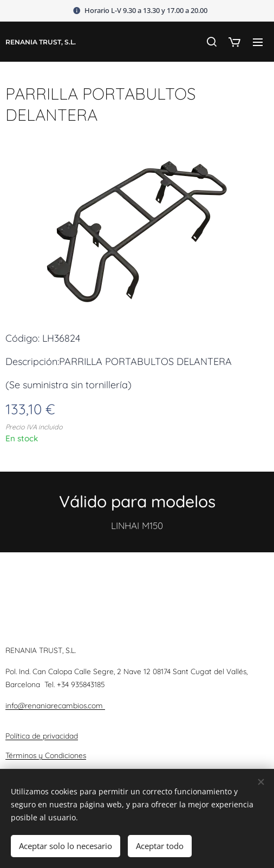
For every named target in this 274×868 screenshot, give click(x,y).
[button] (211, 42)
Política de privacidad (42, 735)
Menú (258, 42)
